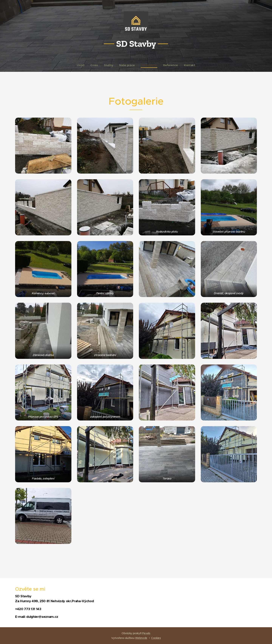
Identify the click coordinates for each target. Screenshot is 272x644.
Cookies (156, 638)
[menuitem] (81, 65)
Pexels (146, 633)
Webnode (141, 638)
